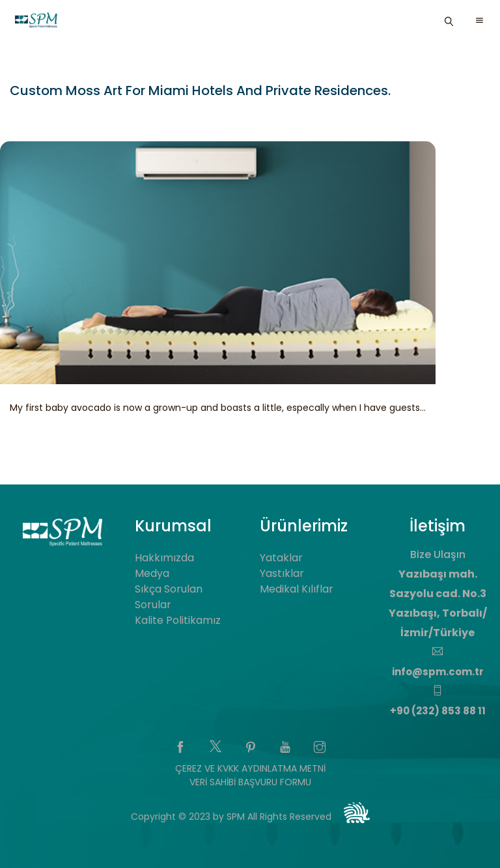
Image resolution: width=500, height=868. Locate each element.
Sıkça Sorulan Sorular (169, 597)
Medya (152, 573)
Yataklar (281, 558)
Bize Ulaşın (438, 554)
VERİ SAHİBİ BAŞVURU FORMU (250, 782)
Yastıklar (282, 573)
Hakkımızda (164, 558)
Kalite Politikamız (178, 620)
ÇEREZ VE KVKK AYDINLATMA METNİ (250, 768)
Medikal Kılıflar (297, 589)
